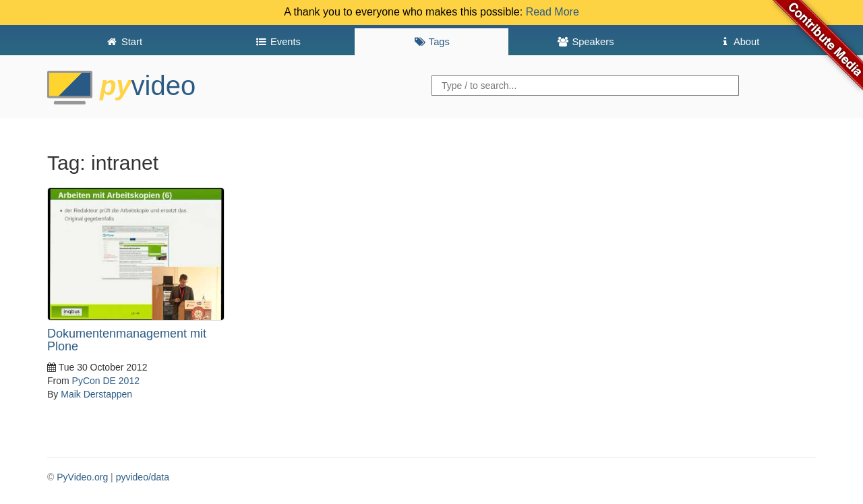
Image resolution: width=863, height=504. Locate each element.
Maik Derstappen (96, 394)
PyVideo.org (82, 477)
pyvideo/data (143, 477)
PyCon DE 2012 (106, 381)
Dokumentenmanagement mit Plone (127, 340)
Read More (553, 12)
